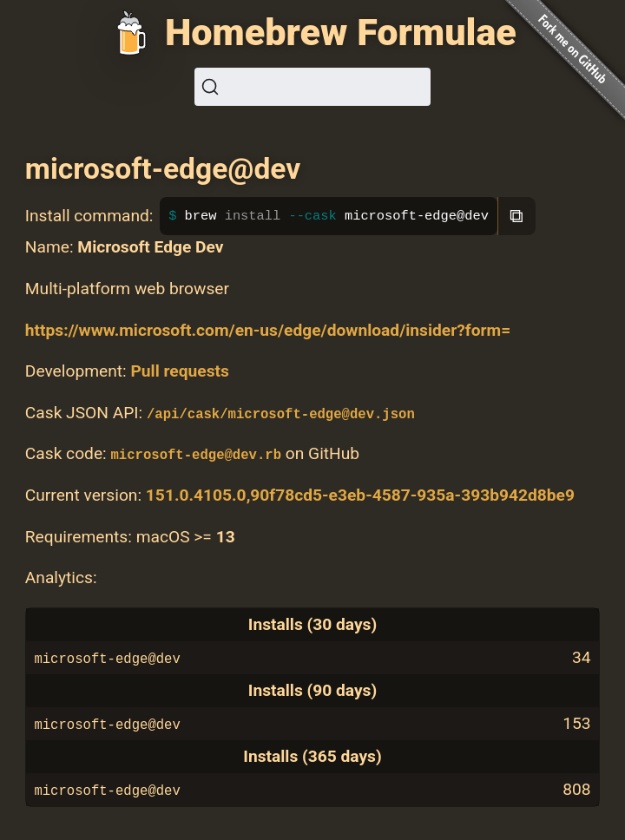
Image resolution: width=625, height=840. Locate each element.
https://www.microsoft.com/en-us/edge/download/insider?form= (268, 330)
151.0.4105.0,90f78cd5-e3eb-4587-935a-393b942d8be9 (360, 495)
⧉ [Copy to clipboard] (516, 216)
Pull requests (179, 371)
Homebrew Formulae (341, 33)
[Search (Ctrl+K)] (312, 87)
